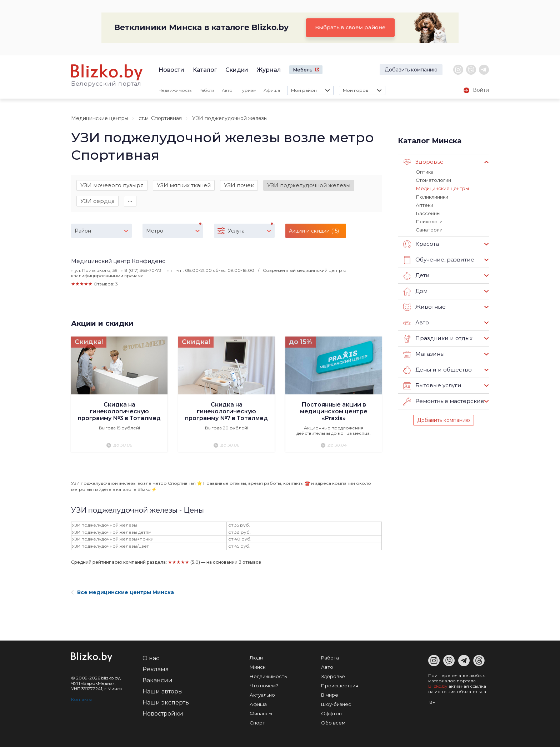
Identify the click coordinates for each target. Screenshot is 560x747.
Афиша (272, 90)
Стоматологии (433, 180)
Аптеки (424, 205)
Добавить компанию (411, 70)
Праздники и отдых (437, 338)
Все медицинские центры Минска (122, 592)
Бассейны (428, 213)
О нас (151, 658)
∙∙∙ (130, 201)
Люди (256, 658)
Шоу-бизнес (336, 704)
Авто (227, 90)
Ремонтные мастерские (444, 401)
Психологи (429, 221)
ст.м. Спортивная (160, 118)
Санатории (429, 229)
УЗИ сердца (97, 201)
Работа (207, 90)
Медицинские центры (100, 118)
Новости (171, 70)
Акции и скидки (102, 324)
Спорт (257, 723)
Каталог (205, 70)
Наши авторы (163, 691)
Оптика (425, 172)
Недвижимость (175, 90)
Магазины (424, 354)
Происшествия (340, 686)
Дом (415, 291)
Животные (424, 307)
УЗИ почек (239, 185)
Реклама (156, 669)
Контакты (81, 699)
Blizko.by (438, 686)
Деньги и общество (437, 369)
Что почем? (264, 686)
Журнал (269, 70)
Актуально (262, 695)
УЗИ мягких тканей (184, 185)
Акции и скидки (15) (314, 231)
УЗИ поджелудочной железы (309, 185)
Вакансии (157, 680)
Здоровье (423, 162)
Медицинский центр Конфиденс (118, 261)
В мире (330, 695)
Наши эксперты (166, 703)
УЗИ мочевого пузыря (112, 185)
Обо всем (333, 723)
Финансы (261, 713)
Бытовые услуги (432, 385)
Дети (416, 275)
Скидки (237, 70)
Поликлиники (432, 196)
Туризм (248, 90)
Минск (257, 667)
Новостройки (163, 714)
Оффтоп (331, 713)
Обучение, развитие (438, 259)
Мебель (303, 70)
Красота (421, 244)
